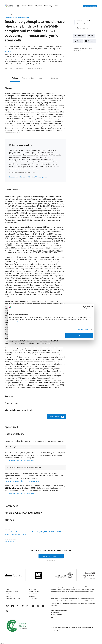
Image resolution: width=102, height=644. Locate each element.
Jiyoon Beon (9, 46)
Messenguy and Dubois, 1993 (49, 241)
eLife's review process (40, 177)
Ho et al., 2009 (44, 292)
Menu (18, 6)
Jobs (7, 589)
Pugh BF (49, 486)
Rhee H (34, 453)
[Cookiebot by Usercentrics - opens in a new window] (85, 307)
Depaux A (28, 486)
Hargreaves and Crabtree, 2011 (31, 269)
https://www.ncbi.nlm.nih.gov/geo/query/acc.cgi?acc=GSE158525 (22, 461)
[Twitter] (18, 607)
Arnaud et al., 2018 (12, 269)
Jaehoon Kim (42, 49)
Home (24, 6)
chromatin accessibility (18, 534)
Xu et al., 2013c (34, 253)
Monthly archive (34, 592)
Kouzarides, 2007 (11, 260)
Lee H (12, 473)
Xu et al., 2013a (22, 253)
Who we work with (12, 592)
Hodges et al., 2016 (11, 294)
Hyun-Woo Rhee (20, 49)
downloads (87, 48)
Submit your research (90, 6)
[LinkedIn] (13, 607)
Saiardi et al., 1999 (35, 208)
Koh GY (32, 473)
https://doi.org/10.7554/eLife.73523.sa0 (22, 172)
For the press (33, 594)
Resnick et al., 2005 (55, 218)
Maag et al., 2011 (41, 218)
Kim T (37, 473)
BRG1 (46, 532)
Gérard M (57, 486)
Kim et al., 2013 (41, 246)
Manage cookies (84, 329)
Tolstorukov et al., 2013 (45, 294)
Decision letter (14, 177)
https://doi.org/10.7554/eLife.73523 (26, 69)
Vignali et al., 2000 (45, 260)
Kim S (49, 453)
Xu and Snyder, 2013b (49, 253)
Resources (32, 596)
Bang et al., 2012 (51, 215)
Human (12, 541)
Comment (92, 42)
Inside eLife (32, 589)
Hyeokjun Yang (31, 46)
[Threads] (38, 607)
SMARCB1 (52, 532)
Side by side (54, 78)
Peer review (42, 78)
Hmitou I (8, 486)
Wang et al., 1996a (20, 281)
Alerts (80, 6)
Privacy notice (51, 561)
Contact (9, 596)
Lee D (54, 453)
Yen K (44, 486)
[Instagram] (28, 607)
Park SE (18, 453)
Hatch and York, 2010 (19, 208)
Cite (92, 36)
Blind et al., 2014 (48, 250)
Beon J (12, 453)
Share (79, 41)
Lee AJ (17, 473)
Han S (7, 453)
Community (48, 6)
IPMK (42, 532)
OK (79, 335)
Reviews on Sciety (26, 177)
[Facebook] (43, 607)
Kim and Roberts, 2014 (28, 294)
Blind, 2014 (37, 250)
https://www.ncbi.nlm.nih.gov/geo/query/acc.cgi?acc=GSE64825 (22, 493)
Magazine (39, 6)
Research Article (10, 15)
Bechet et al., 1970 (32, 234)
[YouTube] (33, 607)
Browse (31, 6)
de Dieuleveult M (18, 486)
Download (80, 36)
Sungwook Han (20, 46)
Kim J (45, 453)
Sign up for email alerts (51, 556)
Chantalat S (37, 486)
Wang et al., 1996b (34, 281)
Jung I (26, 473)
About (56, 6)
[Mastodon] (23, 607)
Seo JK (40, 453)
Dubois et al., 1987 (46, 234)
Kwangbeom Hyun (57, 46)
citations (77, 51)
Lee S (29, 453)
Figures (28, 78)
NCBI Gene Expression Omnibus (17, 488)
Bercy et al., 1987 (16, 241)
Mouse (7, 541)
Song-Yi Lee (9, 49)
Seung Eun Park (43, 46)
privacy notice (14, 322)
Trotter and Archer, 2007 (28, 260)
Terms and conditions (13, 599)
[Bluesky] (7, 607)
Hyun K (24, 453)
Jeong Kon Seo (32, 49)
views (77, 48)
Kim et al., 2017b (16, 218)
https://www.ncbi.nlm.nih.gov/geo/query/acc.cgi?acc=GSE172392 (22, 481)
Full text (15, 78)
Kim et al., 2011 (28, 218)
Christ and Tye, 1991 (30, 241)
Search (75, 6)
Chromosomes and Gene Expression (17, 17)
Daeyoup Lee (53, 49)
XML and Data (33, 599)
